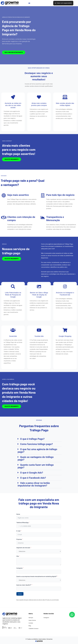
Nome (18, 514)
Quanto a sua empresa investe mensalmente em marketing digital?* (37, 576)
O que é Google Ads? (32, 473)
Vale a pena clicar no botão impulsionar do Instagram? (34, 484)
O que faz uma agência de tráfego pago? (37, 451)
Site (18, 556)
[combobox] (18, 526)
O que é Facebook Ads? (33, 478)
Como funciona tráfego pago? (36, 444)
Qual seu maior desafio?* (24, 585)
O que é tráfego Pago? (32, 439)
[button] (29, 3)
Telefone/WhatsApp (22, 522)
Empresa (19, 539)
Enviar (20, 594)
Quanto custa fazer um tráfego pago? (36, 466)
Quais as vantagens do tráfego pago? (36, 458)
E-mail (18, 531)
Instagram (19, 568)
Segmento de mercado (23, 548)
